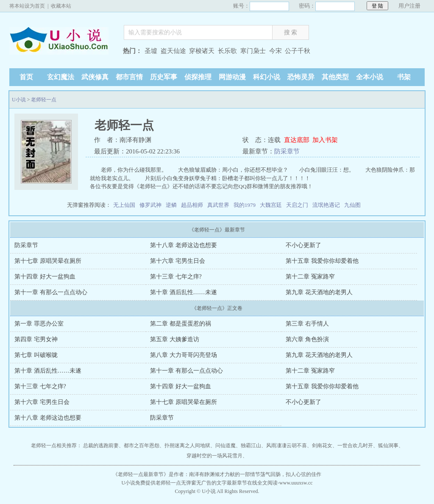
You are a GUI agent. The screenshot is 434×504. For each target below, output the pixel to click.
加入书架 (325, 140)
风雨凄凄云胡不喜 (287, 446)
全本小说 (370, 77)
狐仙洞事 (388, 446)
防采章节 (287, 151)
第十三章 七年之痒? (176, 277)
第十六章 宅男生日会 (178, 261)
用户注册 (409, 6)
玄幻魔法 (61, 77)
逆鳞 (171, 205)
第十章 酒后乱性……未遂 (184, 292)
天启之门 (297, 205)
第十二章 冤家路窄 (310, 277)
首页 (26, 77)
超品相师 (192, 205)
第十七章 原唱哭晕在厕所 (48, 261)
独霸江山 (251, 446)
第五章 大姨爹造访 (175, 339)
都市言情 (129, 77)
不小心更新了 (303, 245)
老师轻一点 (44, 100)
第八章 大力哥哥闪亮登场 (184, 355)
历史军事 (164, 77)
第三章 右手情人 (307, 324)
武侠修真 (95, 77)
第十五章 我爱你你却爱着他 (322, 261)
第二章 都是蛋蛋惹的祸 (181, 324)
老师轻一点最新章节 (141, 474)
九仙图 (352, 205)
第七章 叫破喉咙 (36, 355)
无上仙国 (124, 205)
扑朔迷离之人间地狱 (187, 446)
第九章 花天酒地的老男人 (319, 292)
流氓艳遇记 (326, 205)
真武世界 (218, 205)
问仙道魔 (225, 446)
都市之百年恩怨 (142, 446)
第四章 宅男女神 (36, 339)
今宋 (275, 51)
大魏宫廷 (271, 205)
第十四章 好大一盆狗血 (45, 277)
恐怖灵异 (301, 77)
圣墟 (151, 51)
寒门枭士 (253, 51)
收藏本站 (61, 6)
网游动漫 (232, 77)
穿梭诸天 (202, 51)
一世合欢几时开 (355, 446)
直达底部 (297, 140)
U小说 (62, 52)
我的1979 (245, 205)
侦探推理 (198, 77)
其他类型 (335, 77)
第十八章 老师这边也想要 (184, 245)
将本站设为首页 (27, 6)
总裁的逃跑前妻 (101, 446)
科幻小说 (267, 77)
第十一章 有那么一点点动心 (51, 292)
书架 (404, 77)
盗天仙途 (173, 51)
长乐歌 (227, 51)
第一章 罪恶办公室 (39, 324)
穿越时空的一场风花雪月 (214, 456)
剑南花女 (322, 446)
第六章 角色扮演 (307, 339)
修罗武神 (150, 205)
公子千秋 (298, 51)
